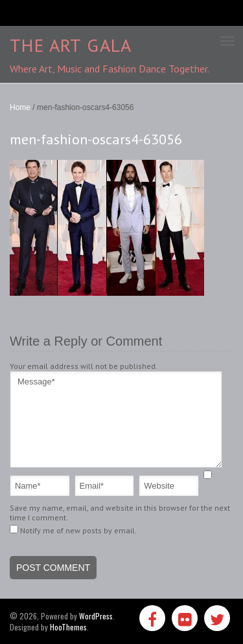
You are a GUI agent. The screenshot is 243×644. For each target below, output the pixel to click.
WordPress (96, 616)
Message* (116, 419)
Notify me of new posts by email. (78, 530)
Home (20, 107)
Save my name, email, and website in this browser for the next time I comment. (120, 513)
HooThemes (68, 627)
